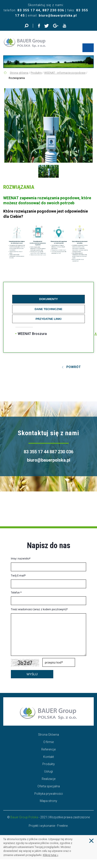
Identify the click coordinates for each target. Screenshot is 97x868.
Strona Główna (48, 735)
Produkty (36, 73)
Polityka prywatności (49, 794)
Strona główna (19, 73)
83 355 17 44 (29, 10)
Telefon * (16, 593)
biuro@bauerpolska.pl (58, 15)
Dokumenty (48, 299)
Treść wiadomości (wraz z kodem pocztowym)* (39, 609)
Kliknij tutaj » (51, 855)
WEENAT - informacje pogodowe (65, 73)
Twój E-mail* (18, 576)
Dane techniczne (48, 309)
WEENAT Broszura (32, 334)
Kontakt (49, 757)
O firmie (48, 742)
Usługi (48, 771)
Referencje (48, 749)
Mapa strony (48, 801)
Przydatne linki (49, 319)
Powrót (74, 367)
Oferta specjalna (49, 786)
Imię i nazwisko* (21, 559)
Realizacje (49, 779)
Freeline (62, 826)
